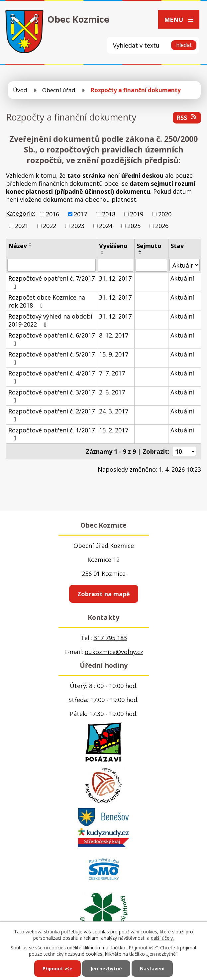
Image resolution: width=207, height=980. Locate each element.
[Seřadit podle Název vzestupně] (31, 243)
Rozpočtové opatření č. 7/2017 (52, 282)
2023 (78, 226)
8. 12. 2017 (114, 335)
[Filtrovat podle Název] (52, 265)
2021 (22, 226)
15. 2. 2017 (114, 430)
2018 (109, 214)
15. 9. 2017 (114, 354)
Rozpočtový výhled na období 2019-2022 (50, 320)
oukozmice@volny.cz (114, 652)
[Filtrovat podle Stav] (185, 265)
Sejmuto (149, 246)
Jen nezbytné (106, 969)
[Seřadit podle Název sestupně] (31, 246)
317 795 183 (110, 638)
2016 (52, 214)
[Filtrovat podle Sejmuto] (151, 265)
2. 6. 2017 (112, 392)
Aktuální (182, 278)
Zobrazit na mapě (104, 594)
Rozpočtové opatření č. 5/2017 (52, 358)
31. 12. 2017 (115, 278)
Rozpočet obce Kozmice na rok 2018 (47, 301)
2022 (50, 226)
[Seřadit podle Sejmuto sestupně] (140, 254)
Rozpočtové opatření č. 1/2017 (52, 434)
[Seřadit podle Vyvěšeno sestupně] (103, 254)
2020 (165, 214)
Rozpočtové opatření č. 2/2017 (52, 415)
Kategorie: (21, 213)
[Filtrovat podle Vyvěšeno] (116, 265)
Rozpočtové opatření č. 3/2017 (52, 396)
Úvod (20, 90)
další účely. (162, 938)
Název (18, 246)
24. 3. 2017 (114, 411)
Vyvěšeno (113, 246)
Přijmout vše (57, 969)
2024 (106, 226)
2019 (137, 214)
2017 (80, 214)
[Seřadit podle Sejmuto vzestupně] (140, 251)
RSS (187, 118)
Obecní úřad (59, 90)
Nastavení (152, 969)
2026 (162, 226)
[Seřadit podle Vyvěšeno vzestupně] (103, 251)
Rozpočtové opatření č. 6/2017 (52, 339)
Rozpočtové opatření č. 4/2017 (52, 377)
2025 (134, 226)
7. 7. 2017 (112, 373)
